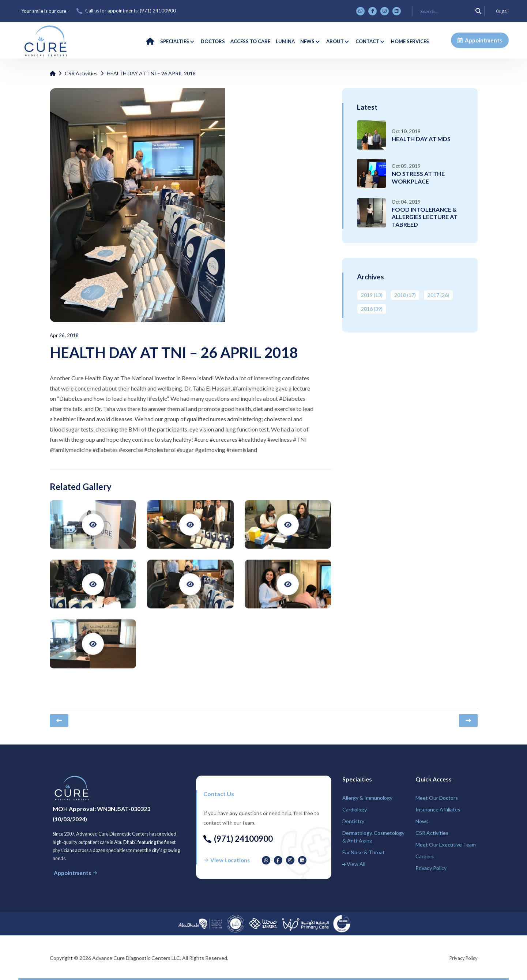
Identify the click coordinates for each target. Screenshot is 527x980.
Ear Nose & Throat (364, 852)
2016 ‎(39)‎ (372, 309)
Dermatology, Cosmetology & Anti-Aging (373, 837)
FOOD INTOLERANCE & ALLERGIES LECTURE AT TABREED (425, 217)
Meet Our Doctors (437, 798)
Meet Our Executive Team (446, 845)
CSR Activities (81, 73)
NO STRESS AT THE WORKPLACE (418, 177)
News (422, 821)
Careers (425, 856)
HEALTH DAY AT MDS (421, 139)
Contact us (219, 794)
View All (354, 864)
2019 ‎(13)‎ (372, 295)
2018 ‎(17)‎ (405, 295)
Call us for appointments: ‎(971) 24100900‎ (131, 11)
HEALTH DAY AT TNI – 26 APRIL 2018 (151, 73)
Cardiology (355, 809)
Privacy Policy (431, 868)
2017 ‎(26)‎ (438, 295)
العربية (502, 11)
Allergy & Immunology (367, 798)
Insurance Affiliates (438, 809)
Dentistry (353, 821)
